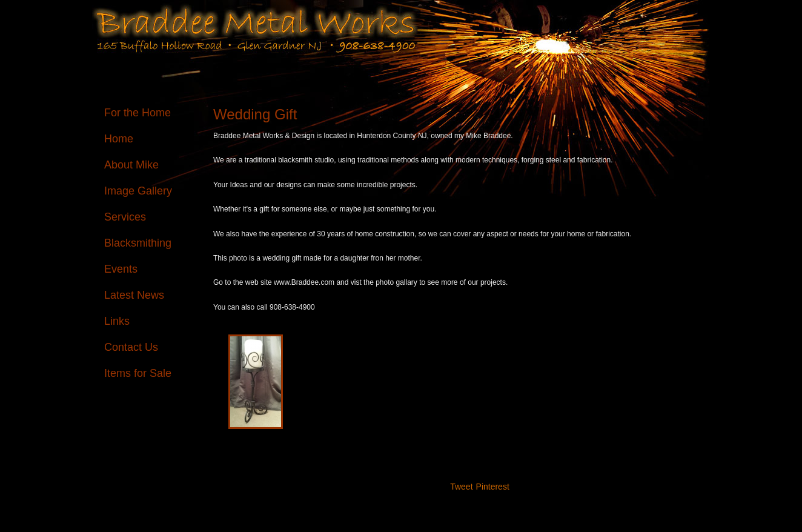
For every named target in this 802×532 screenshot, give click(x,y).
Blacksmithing (138, 243)
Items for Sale (138, 373)
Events (121, 269)
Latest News (134, 295)
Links (117, 321)
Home (119, 139)
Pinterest (493, 487)
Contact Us (131, 347)
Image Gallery (138, 191)
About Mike (131, 165)
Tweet (461, 487)
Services (125, 217)
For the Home (138, 113)
